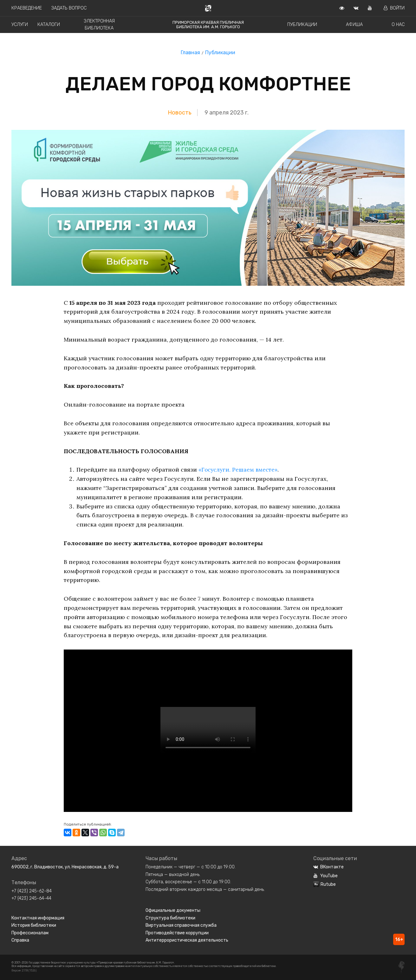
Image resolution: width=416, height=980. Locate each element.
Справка (20, 940)
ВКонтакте (328, 867)
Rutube (325, 884)
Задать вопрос (69, 8)
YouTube (325, 876)
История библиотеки (34, 925)
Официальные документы (173, 910)
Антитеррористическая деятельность (187, 940)
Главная (190, 52)
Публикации (302, 25)
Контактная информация (38, 918)
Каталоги (49, 25)
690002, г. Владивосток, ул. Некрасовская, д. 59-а (65, 867)
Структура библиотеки (170, 918)
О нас (398, 25)
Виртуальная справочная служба (181, 925)
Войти (394, 8)
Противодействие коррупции (177, 933)
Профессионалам (30, 933)
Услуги (20, 25)
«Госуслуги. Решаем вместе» (239, 470)
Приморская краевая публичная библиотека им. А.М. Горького (208, 25)
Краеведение (27, 8)
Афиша (354, 25)
